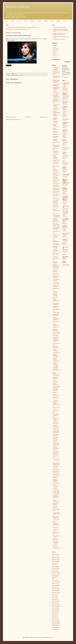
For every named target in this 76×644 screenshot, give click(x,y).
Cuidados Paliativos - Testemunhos (56, 220)
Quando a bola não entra (56, 492)
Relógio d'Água (66, 83)
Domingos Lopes (55, 247)
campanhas (55, 194)
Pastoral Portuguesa (65, 188)
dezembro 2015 (55, 572)
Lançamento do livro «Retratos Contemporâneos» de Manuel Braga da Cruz (23, 27)
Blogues (55, 182)
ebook (54, 249)
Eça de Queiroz (56, 251)
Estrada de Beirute (55, 262)
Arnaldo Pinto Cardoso (56, 152)
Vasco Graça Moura (56, 539)
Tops (54, 531)
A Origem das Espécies (66, 123)
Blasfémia (55, 180)
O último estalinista (55, 448)
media (54, 392)
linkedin (46, 21)
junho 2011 (54, 594)
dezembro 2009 (55, 622)
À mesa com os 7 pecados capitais (56, 106)
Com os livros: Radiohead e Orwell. (65, 142)
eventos (13, 21)
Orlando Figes (56, 456)
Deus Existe (56, 234)
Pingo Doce (56, 483)
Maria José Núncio (55, 390)
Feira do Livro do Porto (56, 286)
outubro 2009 (55, 626)
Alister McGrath (55, 129)
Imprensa (55, 336)
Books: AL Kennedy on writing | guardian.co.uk (66, 181)
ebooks (55, 47)
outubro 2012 (55, 584)
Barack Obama (56, 166)
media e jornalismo (55, 395)
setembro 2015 (55, 577)
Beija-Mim (55, 172)
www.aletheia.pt (66, 77)
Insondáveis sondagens (56, 338)
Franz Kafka (56, 309)
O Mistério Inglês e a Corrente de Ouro (56, 439)
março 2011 (54, 599)
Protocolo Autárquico (56, 489)
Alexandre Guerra (55, 122)
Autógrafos (56, 160)
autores (26, 21)
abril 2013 (54, 580)
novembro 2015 (55, 574)
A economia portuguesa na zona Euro (56, 96)
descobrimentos (56, 231)
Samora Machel (56, 510)
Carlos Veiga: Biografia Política (56, 202)
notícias (7, 21)
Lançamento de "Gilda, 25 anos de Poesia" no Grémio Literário (60, 34)
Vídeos (55, 547)
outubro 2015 (55, 575)
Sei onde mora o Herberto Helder (57, 513)
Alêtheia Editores (18, 7)
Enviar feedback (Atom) (16, 120)
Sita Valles (55, 520)
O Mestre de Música (56, 435)
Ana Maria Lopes (55, 132)
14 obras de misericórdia (56, 92)
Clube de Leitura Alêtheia (57, 210)
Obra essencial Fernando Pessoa (56, 453)
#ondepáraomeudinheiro (56, 85)
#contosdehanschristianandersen (57, 77)
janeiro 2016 (54, 570)
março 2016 (54, 567)
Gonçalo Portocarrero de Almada (56, 318)
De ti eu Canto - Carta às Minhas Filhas (57, 228)
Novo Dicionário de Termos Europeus (56, 419)
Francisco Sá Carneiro (56, 307)
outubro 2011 (55, 591)
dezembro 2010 (55, 605)
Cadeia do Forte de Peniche (56, 189)
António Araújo (56, 142)
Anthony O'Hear (55, 140)
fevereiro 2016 (55, 568)
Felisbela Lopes (56, 289)
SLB (54, 522)
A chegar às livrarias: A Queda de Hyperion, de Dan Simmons (65, 87)
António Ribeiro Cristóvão (57, 146)
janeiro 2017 (54, 556)
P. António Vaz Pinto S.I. (56, 472)
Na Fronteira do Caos (65, 107)
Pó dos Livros (66, 147)
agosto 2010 (54, 612)
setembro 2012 (55, 585)
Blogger (51, 637)
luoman (40, 637)
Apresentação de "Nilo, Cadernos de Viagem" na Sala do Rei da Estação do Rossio (61, 30)
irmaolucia (65, 239)
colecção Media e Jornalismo (56, 216)
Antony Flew (56, 148)
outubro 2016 (55, 559)
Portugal (55, 487)
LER (64, 161)
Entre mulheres (56, 254)
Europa (55, 273)
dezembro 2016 (55, 558)
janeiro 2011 (54, 603)
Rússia (55, 506)
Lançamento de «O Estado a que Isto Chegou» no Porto (19, 29)
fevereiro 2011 (55, 601)
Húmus (64, 254)
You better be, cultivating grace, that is (66, 156)
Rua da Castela (66, 233)
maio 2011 (54, 596)
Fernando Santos (55, 295)
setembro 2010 (55, 610)
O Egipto (55, 428)
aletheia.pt (32, 21)
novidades (55, 45)
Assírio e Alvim (66, 174)
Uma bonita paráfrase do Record (65, 191)
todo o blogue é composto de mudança (66, 242)
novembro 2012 (55, 582)
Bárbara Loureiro (55, 170)
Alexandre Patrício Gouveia (55, 125)
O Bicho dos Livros (65, 131)
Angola (55, 134)
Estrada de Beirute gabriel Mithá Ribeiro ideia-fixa (56, 266)
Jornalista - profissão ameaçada (55, 355)
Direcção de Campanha (56, 244)
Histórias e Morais (55, 330)
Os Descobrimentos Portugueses (57, 464)
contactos (55, 56)
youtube (52, 21)
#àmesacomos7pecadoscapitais (56, 72)
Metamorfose (56, 397)
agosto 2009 (54, 629)
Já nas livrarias (65, 176)
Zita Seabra (56, 548)
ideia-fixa (19, 21)
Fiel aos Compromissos (56, 300)
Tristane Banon (56, 533)
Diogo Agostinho (55, 241)
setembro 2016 (55, 561)
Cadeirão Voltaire (65, 168)
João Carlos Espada (56, 347)
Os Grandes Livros (56, 467)
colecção (55, 214)
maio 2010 (54, 615)
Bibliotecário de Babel (65, 94)
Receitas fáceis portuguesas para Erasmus (56, 496)
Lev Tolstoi (56, 376)
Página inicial (28, 117)
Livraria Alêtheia (55, 381)
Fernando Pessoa (55, 292)
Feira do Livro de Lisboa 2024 (59, 27)
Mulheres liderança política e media (56, 403)
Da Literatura (66, 119)
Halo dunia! (65, 103)
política (55, 485)
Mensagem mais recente (11, 117)
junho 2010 (54, 613)
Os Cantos (55, 461)
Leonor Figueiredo (55, 373)
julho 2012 (54, 587)
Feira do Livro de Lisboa (56, 283)
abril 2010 (54, 617)
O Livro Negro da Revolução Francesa (56, 431)
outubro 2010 (55, 608)
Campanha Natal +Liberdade (59, 39)
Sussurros (55, 529)
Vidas (54, 545)
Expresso (55, 275)
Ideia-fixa (55, 334)
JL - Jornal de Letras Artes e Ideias (66, 220)
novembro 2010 (55, 606)
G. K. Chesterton (55, 312)
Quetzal (64, 140)
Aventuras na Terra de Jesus (56, 163)
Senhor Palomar (64, 262)
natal (54, 409)
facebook (39, 21)
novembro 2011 (55, 589)
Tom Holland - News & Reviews (66, 258)
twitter (65, 21)
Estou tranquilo (56, 259)
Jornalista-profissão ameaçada (16, 75)
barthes (64, 222)
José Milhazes (56, 370)
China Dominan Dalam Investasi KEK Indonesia (66, 97)
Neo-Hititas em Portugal (56, 415)
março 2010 (54, 619)
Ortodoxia (55, 459)
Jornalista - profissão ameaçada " (56, 360)
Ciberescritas (65, 102)
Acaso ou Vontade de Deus (55, 118)
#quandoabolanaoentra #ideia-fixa (57, 89)
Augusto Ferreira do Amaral (55, 157)
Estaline (55, 257)
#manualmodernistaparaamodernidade (57, 82)
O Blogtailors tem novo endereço (65, 228)
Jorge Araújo (56, 352)
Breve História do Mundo (56, 186)
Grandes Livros (56, 321)
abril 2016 (54, 565)
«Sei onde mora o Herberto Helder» (56, 69)
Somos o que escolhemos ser (56, 524)
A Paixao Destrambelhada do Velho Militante (57, 113)
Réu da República (55, 501)
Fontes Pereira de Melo (56, 304)
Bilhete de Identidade (55, 175)
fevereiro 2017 (55, 554)
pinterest (58, 21)
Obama (55, 450)
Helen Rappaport (55, 325)
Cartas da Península (55, 205)
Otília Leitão (56, 470)
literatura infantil (55, 378)
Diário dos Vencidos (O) (56, 237)
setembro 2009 (55, 627)
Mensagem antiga (44, 117)
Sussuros (55, 528)
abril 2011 (54, 598)
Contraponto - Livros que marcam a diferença (66, 198)
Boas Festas (56, 183)
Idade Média (56, 332)
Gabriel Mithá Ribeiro (56, 315)
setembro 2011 (55, 592)
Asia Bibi (55, 154)
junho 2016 (54, 563)
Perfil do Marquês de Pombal (56, 480)
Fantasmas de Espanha (56, 277)
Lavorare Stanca (65, 153)
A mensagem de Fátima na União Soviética (56, 100)
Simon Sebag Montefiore (56, 517)
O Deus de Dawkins (55, 426)
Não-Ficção (56, 407)
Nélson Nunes (56, 411)
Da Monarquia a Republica (57, 225)
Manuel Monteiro (55, 384)
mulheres (55, 400)
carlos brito (56, 199)
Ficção (55, 298)
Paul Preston (56, 474)
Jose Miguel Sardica (56, 367)
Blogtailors (65, 226)
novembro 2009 (55, 624)
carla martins (56, 196)
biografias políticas (55, 177)
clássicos (55, 208)
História (55, 327)
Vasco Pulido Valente (56, 542)
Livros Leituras (66, 265)
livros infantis (56, 49)
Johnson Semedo (55, 350)
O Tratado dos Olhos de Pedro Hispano (56, 444)
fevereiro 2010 (55, 620)
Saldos (55, 508)
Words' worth (65, 184)
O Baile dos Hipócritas (56, 423)
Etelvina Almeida (55, 271)
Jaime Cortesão (56, 343)
